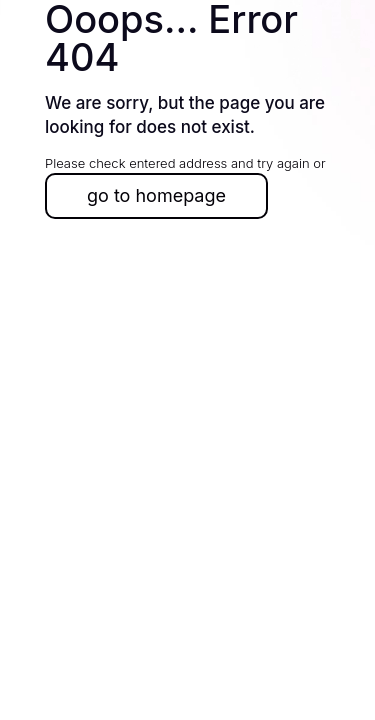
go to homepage (156, 195)
